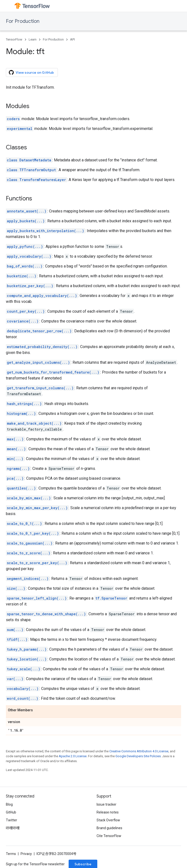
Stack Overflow (108, 820)
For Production (23, 21)
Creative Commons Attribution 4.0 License (139, 751)
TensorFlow (14, 39)
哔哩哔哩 (13, 828)
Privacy (26, 854)
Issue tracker (106, 804)
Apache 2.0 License (73, 756)
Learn (33, 39)
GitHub (11, 812)
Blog (9, 804)
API (72, 39)
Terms (11, 854)
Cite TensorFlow (109, 836)
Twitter (12, 820)
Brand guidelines (109, 828)
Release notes (108, 812)
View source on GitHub (31, 72)
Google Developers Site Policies (138, 756)
